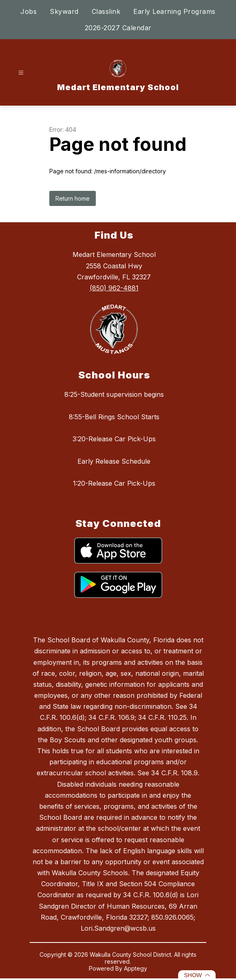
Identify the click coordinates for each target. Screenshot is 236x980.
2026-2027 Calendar (118, 28)
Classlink (106, 11)
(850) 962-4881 (114, 288)
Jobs (29, 11)
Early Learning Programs (174, 11)
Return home (73, 198)
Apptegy (136, 968)
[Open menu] (21, 73)
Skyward (64, 11)
